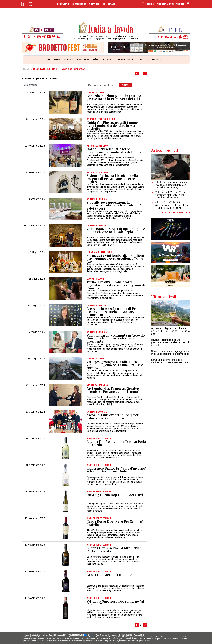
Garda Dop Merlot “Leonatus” (110, 575)
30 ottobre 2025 (36, 199)
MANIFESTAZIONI (95, 93)
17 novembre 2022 (35, 545)
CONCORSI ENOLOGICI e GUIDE (102, 119)
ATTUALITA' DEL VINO (97, 146)
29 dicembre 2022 (35, 412)
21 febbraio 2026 (36, 93)
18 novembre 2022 (35, 518)
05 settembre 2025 (35, 226)
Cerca (125, 85)
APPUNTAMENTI (127, 59)
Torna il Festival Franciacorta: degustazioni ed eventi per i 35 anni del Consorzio (117, 285)
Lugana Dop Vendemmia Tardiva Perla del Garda (116, 443)
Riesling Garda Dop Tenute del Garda (116, 495)
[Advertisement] (171, 107)
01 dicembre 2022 (35, 465)
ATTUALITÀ (54, 59)
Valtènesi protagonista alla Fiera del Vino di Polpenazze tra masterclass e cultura (115, 365)
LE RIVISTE (63, 4)
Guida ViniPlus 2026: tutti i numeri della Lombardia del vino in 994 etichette (113, 125)
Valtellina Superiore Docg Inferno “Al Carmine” (115, 603)
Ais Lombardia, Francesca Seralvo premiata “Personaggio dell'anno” (113, 390)
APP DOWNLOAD (168, 37)
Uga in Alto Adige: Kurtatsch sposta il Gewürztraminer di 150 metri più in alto (170, 331)
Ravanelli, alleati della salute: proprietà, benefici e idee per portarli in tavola (170, 343)
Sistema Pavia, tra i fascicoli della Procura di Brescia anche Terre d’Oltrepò (112, 179)
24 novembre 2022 (35, 492)
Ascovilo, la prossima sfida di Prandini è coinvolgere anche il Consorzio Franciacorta (116, 312)
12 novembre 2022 (35, 571)
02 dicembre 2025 (35, 119)
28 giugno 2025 (37, 279)
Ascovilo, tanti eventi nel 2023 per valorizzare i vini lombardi (113, 416)
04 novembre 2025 (35, 172)
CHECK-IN (83, 59)
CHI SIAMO (109, 4)
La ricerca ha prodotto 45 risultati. (40, 79)
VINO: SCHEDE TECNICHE (99, 438)
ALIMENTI (108, 59)
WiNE (96, 59)
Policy (92, 635)
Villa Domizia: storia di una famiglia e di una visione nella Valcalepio (116, 230)
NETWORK (95, 4)
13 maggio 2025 (36, 359)
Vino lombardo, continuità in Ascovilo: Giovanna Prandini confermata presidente (116, 338)
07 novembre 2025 (35, 146)
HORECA (69, 59)
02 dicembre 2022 (35, 438)
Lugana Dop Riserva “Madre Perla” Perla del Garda (114, 549)
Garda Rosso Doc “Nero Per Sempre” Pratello (115, 523)
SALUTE (144, 59)
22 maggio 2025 (36, 332)
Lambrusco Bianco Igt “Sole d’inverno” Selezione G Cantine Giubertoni (116, 470)
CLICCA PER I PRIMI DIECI (176, 213)
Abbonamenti (165, 4)
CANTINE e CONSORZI (97, 199)
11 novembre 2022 (35, 598)
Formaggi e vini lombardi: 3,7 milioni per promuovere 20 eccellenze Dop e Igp (115, 258)
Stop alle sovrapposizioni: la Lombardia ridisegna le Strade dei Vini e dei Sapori (116, 205)
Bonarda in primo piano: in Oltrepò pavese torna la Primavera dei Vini (114, 97)
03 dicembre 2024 (35, 385)
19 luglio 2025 (37, 252)
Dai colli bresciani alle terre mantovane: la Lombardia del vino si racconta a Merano (115, 152)
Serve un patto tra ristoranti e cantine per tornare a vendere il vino (170, 361)
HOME (27, 69)
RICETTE (156, 59)
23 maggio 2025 (36, 305)
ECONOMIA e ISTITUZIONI (99, 252)
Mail (86, 635)
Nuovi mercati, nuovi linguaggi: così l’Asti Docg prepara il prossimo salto (170, 352)
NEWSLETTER (79, 4)
